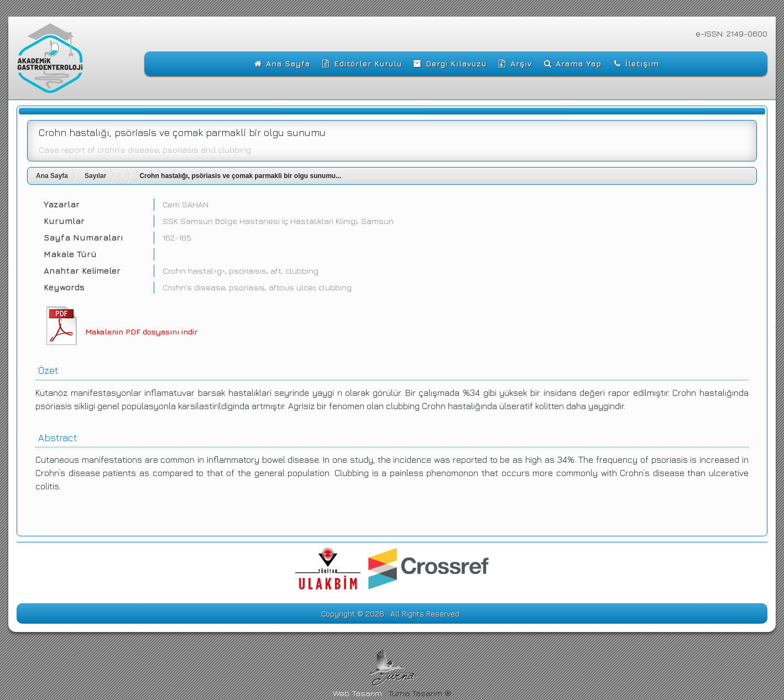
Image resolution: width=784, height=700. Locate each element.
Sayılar (95, 176)
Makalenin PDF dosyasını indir (141, 331)
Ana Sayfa (52, 176)
